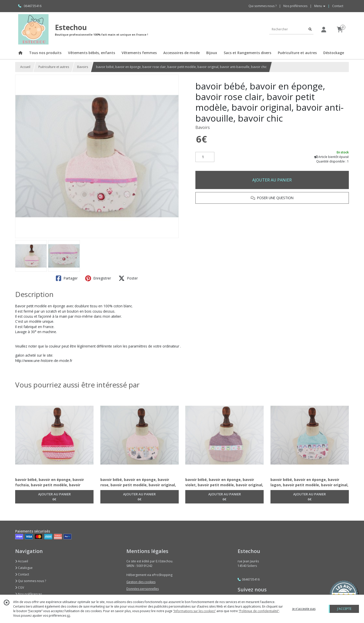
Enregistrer (98, 278)
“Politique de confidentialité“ (259, 611)
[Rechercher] (310, 29)
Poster (128, 278)
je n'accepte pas (304, 609)
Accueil (25, 67)
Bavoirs (83, 67)
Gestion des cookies (141, 582)
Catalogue (24, 568)
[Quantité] (205, 157)
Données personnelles (143, 589)
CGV (20, 587)
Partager (67, 278)
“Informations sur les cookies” (194, 611)
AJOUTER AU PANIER (272, 180)
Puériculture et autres (54, 67)
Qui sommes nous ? (31, 581)
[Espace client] (324, 29)
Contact (338, 6)
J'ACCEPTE (344, 609)
